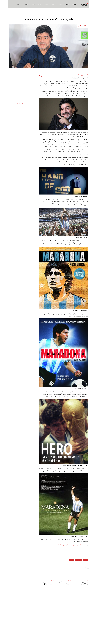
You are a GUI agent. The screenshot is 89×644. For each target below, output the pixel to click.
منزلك (26, 5)
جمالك (46, 5)
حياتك (32, 5)
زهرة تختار (84, 632)
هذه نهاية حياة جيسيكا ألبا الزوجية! (56, 584)
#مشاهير (78, 581)
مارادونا (78, 560)
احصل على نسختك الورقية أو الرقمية (14, 104)
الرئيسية (66, 5)
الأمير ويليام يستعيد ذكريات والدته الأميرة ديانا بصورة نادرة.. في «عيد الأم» (73, 584)
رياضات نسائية (71, 560)
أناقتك (53, 5)
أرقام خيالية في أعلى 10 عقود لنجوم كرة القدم (62, 545)
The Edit (84, 634)
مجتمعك (39, 5)
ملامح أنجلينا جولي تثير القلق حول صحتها (40, 584)
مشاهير (59, 5)
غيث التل (78, 78)
